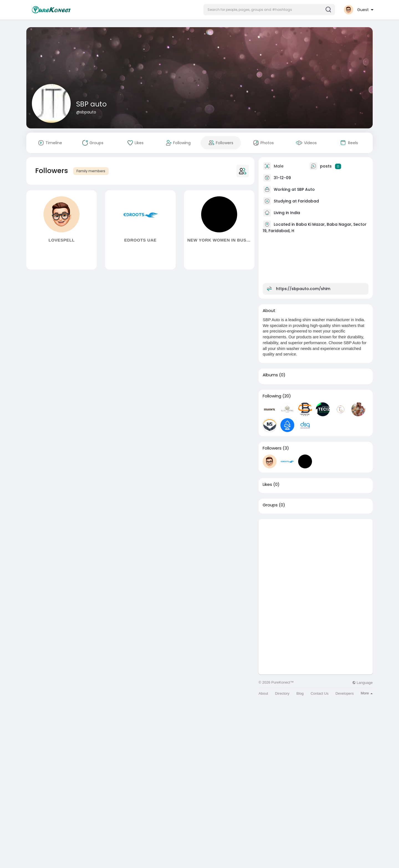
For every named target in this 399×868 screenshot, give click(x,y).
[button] (269, 10)
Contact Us (319, 693)
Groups (270, 505)
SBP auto (91, 104)
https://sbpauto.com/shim (303, 289)
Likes (267, 484)
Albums (270, 375)
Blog (300, 693)
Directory (282, 693)
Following (272, 396)
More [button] (367, 693)
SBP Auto (306, 189)
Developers (345, 693)
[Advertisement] (316, 558)
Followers (272, 448)
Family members (91, 171)
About (263, 693)
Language (362, 683)
